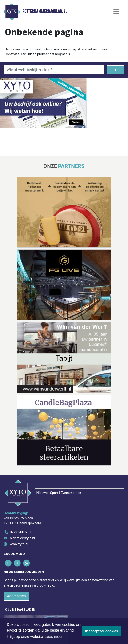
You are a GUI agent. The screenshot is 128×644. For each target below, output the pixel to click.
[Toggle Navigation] (116, 12)
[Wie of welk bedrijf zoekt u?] (54, 70)
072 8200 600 (20, 532)
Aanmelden (16, 596)
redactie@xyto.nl (22, 538)
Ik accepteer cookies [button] (102, 631)
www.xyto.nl (19, 544)
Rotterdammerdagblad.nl (45, 12)
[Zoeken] (115, 70)
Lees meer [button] (54, 637)
